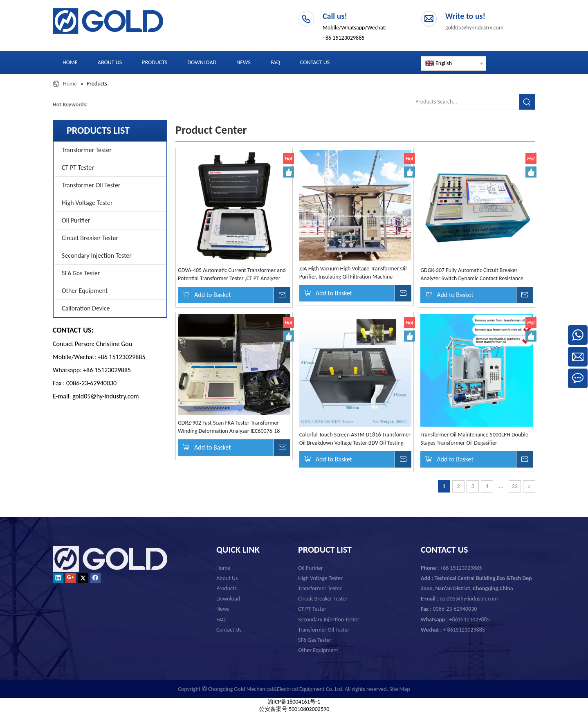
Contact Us (229, 630)
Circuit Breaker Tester (90, 238)
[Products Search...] (466, 102)
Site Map (399, 689)
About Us (227, 578)
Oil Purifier (76, 220)
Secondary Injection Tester (97, 255)
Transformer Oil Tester (91, 185)
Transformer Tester (87, 150)
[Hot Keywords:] (527, 102)
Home (223, 568)
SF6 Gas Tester (81, 273)
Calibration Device (86, 308)
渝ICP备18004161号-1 (294, 702)
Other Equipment (85, 291)
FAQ (221, 620)
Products (227, 588)
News (223, 609)
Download (228, 599)
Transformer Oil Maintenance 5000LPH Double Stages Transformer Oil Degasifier (474, 439)
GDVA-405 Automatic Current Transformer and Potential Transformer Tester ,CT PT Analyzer (232, 274)
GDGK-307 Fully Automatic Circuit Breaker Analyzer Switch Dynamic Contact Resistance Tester (472, 275)
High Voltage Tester (87, 203)
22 (515, 486)
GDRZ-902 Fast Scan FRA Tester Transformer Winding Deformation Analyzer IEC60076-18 (229, 427)
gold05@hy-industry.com (474, 28)
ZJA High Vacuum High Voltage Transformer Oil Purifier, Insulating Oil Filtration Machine (353, 273)
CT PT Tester (78, 168)
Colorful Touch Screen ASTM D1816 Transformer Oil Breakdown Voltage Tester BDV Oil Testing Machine (355, 439)
